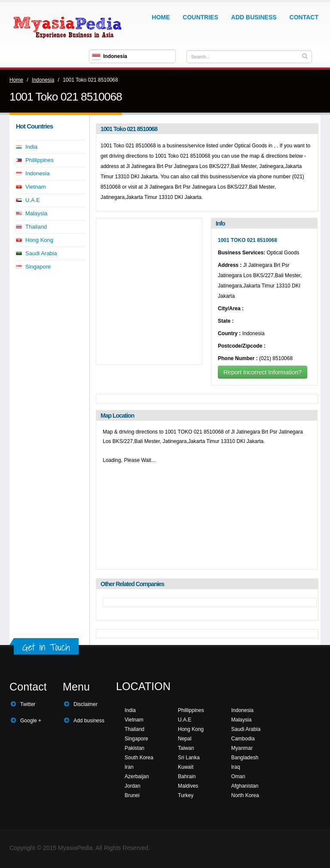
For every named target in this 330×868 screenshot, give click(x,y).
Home (161, 17)
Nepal (185, 739)
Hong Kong (39, 240)
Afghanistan (245, 786)
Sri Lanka (189, 758)
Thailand (36, 227)
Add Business (254, 17)
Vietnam (35, 187)
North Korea (245, 795)
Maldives (188, 786)
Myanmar (242, 748)
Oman (238, 776)
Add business (89, 721)
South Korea (139, 758)
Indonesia (43, 80)
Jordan (133, 786)
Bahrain (187, 776)
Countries (200, 17)
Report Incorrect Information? (263, 372)
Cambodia (243, 739)
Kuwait (186, 767)
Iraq (236, 767)
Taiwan (186, 748)
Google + (31, 721)
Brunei (132, 795)
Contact (304, 17)
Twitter (28, 704)
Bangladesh (245, 758)
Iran (129, 767)
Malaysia (36, 213)
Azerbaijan (137, 776)
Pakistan (134, 748)
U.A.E (33, 200)
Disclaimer (86, 704)
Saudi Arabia (41, 253)
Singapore (38, 267)
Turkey (186, 795)
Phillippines (40, 160)
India (31, 147)
